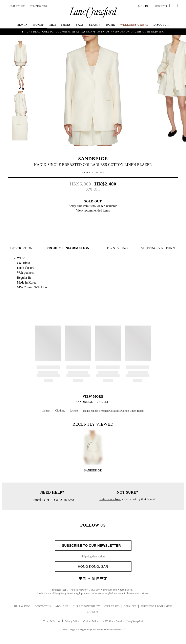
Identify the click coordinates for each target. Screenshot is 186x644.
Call (63, 500)
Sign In (144, 6)
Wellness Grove (134, 25)
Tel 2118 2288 (38, 6)
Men (53, 25)
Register (160, 6)
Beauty (95, 25)
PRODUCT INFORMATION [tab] (68, 248)
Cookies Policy (91, 621)
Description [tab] (22, 248)
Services (130, 606)
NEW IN (22, 25)
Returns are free (110, 499)
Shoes (66, 25)
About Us (62, 606)
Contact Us (43, 606)
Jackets (104, 402)
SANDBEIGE (93, 159)
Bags (80, 25)
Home (111, 25)
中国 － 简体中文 (93, 578)
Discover (161, 25)
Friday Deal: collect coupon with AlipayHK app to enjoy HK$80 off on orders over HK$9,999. (93, 32)
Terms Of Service (52, 621)
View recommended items (93, 210)
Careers (93, 612)
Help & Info (22, 606)
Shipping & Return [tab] (158, 248)
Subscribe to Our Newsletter (93, 546)
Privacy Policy (72, 621)
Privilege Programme (156, 606)
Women (38, 25)
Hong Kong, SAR (103, 567)
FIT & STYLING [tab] (116, 248)
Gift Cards (112, 606)
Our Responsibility (86, 606)
